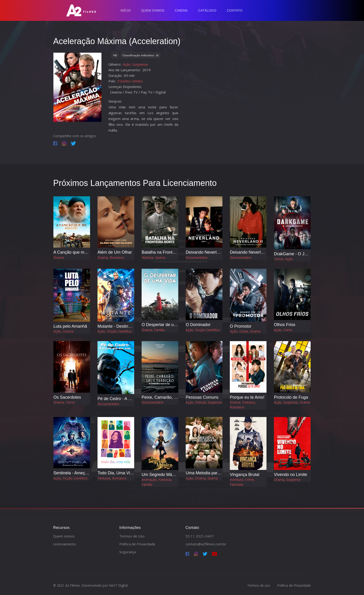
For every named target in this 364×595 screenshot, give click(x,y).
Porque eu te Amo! (247, 397)
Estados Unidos (130, 81)
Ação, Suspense (135, 64)
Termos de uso (259, 585)
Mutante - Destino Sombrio (122, 326)
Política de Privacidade (137, 544)
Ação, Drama (63, 331)
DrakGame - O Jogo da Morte (301, 254)
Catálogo (207, 10)
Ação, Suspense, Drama (292, 402)
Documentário (197, 257)
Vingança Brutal (245, 475)
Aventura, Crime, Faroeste (242, 482)
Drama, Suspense (287, 480)
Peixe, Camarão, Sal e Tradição (171, 397)
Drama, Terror (64, 402)
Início (126, 10)
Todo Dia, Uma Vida (116, 473)
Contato (235, 10)
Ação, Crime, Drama (245, 331)
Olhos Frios (285, 325)
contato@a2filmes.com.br (206, 544)
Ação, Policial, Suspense (204, 402)
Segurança (128, 552)
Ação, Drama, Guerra (202, 478)
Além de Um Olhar (115, 252)
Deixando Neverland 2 (250, 252)
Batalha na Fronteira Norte (166, 252)
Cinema (181, 10)
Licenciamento (65, 544)
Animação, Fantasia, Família (157, 482)
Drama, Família (153, 330)
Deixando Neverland (205, 252)
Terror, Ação (283, 259)
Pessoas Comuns (202, 397)
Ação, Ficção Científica (114, 331)
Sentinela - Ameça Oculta (77, 473)
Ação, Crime (283, 330)
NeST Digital (118, 585)
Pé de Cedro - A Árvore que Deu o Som (134, 399)
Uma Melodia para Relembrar (213, 473)
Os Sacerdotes (67, 397)
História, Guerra (153, 257)
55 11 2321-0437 (200, 536)
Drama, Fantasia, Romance (243, 405)
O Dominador (198, 325)
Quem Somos (153, 10)
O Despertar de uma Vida (165, 325)
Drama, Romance (111, 257)
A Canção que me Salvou (77, 252)
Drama (59, 257)
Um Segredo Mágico (161, 475)
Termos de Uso (132, 536)
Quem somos (64, 536)
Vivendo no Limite (291, 475)
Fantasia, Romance (112, 478)
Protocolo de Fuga (291, 397)
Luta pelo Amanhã (70, 326)
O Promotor (241, 326)
